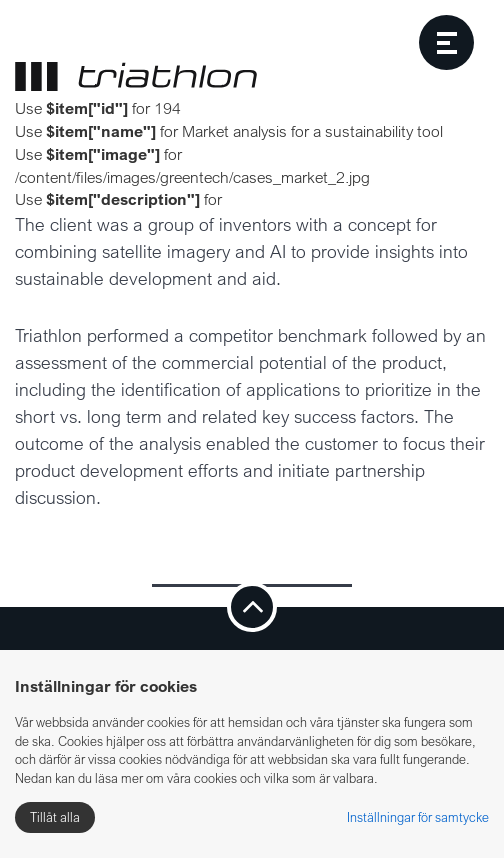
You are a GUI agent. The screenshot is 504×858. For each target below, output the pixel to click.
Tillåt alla (55, 817)
